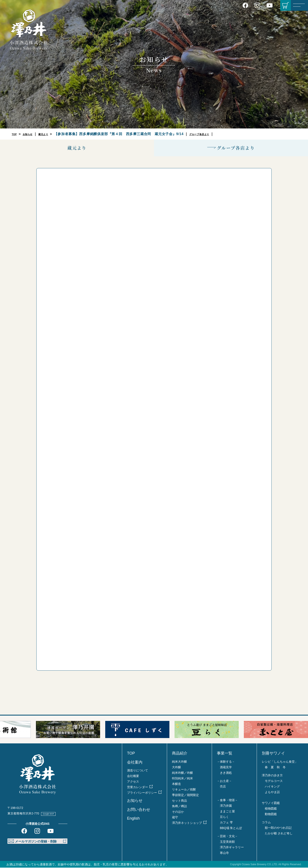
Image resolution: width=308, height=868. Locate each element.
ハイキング (272, 787)
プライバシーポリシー (142, 793)
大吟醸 (176, 768)
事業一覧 (225, 754)
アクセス (133, 782)
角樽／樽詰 (179, 807)
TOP (16, 134)
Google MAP (53, 814)
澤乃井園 (226, 806)
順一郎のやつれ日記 (278, 828)
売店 (223, 787)
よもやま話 (272, 792)
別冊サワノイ (273, 754)
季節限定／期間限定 (185, 795)
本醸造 (176, 784)
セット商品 (179, 801)
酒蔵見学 (226, 768)
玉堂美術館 (227, 842)
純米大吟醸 (179, 762)
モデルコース (274, 781)
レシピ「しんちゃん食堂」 (280, 762)
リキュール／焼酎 (184, 790)
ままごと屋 (227, 812)
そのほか (178, 812)
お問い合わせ (139, 810)
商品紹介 (180, 754)
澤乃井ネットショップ (187, 823)
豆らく (224, 817)
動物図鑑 (271, 814)
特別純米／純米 (182, 779)
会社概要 (133, 776)
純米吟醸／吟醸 (182, 773)
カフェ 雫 (226, 823)
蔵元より (53, 134)
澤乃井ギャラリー (232, 848)
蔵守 (175, 818)
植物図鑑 (271, 809)
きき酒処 (226, 773)
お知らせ (32, 134)
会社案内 (135, 763)
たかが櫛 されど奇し (279, 834)
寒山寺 (224, 853)
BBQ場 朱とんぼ (231, 828)
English (133, 819)
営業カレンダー (138, 787)
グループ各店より (215, 134)
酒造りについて (138, 771)
